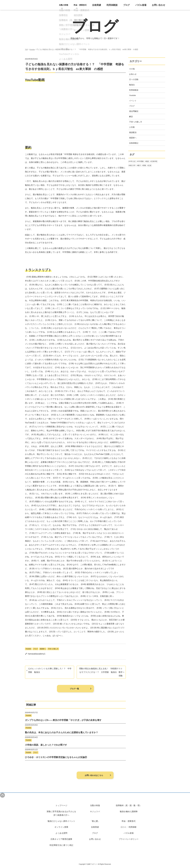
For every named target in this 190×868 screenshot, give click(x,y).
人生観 (132, 127)
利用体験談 (118, 6)
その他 (132, 69)
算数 (144, 165)
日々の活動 (134, 79)
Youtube (28, 649)
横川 (139, 165)
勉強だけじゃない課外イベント (61, 821)
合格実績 (104, 6)
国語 (147, 161)
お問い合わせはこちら (94, 775)
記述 (150, 165)
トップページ (61, 805)
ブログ (131, 6)
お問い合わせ (160, 6)
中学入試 (132, 161)
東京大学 (132, 165)
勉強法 (132, 85)
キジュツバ (95, 812)
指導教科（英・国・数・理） (129, 805)
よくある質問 (61, 833)
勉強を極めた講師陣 (129, 812)
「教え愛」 (95, 821)
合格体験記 (134, 143)
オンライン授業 (61, 827)
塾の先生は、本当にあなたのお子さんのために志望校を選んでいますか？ (61, 732)
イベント (133, 101)
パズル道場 (144, 6)
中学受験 (141, 161)
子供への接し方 (53, 649)
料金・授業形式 (129, 821)
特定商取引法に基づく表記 (61, 845)
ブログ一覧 (74, 689)
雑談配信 (133, 132)
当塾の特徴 (95, 805)
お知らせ (133, 74)
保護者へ (43, 649)
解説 (131, 116)
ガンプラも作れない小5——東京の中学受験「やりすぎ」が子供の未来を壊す (63, 720)
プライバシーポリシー (129, 839)
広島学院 (154, 161)
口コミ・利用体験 (129, 827)
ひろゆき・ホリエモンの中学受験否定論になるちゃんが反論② (56, 757)
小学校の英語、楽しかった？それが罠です (46, 745)
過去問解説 (134, 111)
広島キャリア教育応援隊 (61, 839)
